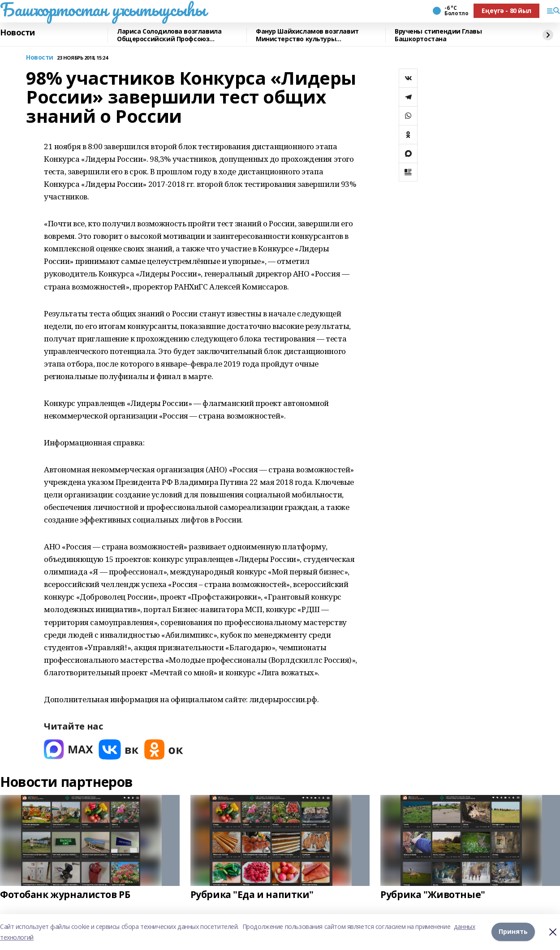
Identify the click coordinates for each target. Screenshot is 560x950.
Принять (513, 932)
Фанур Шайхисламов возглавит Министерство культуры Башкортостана (307, 35)
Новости (17, 33)
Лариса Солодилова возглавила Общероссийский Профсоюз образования (169, 35)
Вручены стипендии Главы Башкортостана (438, 35)
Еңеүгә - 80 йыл (506, 11)
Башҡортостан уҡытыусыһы (103, 9)
